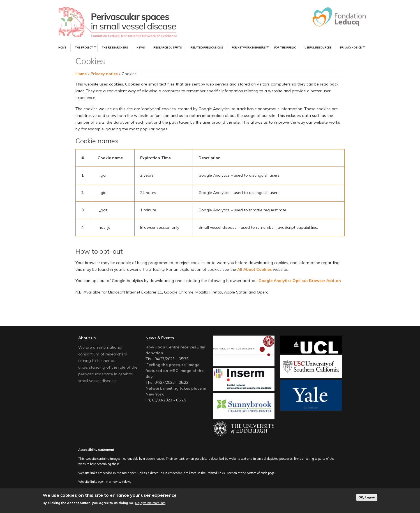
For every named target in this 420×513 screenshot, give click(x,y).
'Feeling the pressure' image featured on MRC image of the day (175, 371)
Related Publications (207, 48)
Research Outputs (168, 48)
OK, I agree (367, 498)
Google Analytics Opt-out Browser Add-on (300, 281)
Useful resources (318, 48)
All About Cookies (254, 269)
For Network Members (248, 47)
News (141, 48)
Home (62, 48)
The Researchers (115, 48)
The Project (83, 47)
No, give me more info (150, 503)
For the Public (285, 48)
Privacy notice (350, 47)
